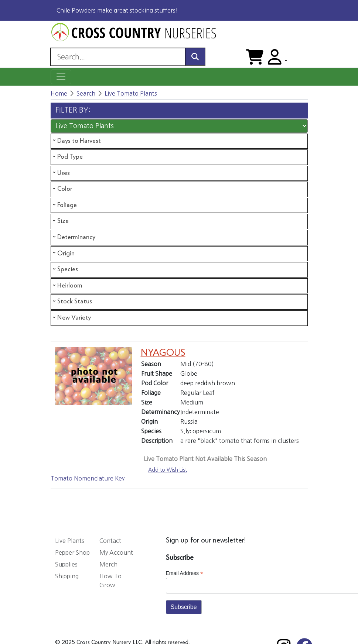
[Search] (118, 57)
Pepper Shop (72, 552)
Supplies (66, 564)
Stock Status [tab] (72, 302)
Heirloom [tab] (67, 286)
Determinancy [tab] (73, 237)
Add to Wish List (168, 470)
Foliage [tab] (64, 205)
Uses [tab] (61, 173)
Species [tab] (65, 269)
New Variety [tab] (71, 318)
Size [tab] (60, 221)
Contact (110, 541)
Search (86, 93)
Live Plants (70, 541)
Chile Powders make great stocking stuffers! (117, 10)
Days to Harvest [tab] (76, 141)
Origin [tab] (63, 253)
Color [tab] (62, 189)
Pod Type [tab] (67, 157)
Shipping (67, 576)
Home (59, 93)
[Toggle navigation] (61, 77)
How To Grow (110, 581)
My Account (116, 552)
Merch (108, 564)
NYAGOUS (163, 353)
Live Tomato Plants (131, 93)
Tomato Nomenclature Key (88, 478)
